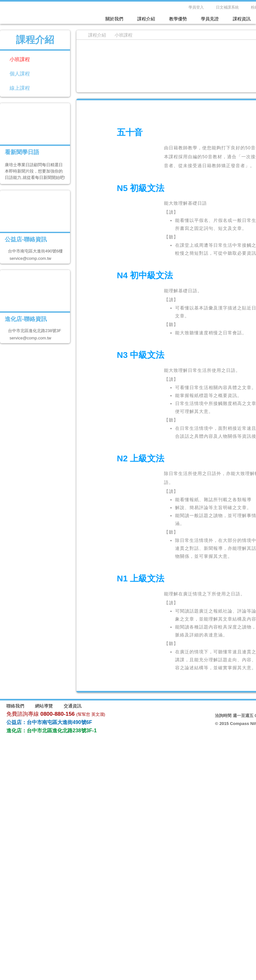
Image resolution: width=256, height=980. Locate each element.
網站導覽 (44, 706)
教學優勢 (178, 19)
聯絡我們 (15, 706)
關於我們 (114, 19)
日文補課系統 (227, 7)
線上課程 (20, 88)
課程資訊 (242, 19)
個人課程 (20, 74)
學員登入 (196, 7)
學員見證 (210, 19)
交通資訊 (73, 706)
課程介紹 (146, 19)
